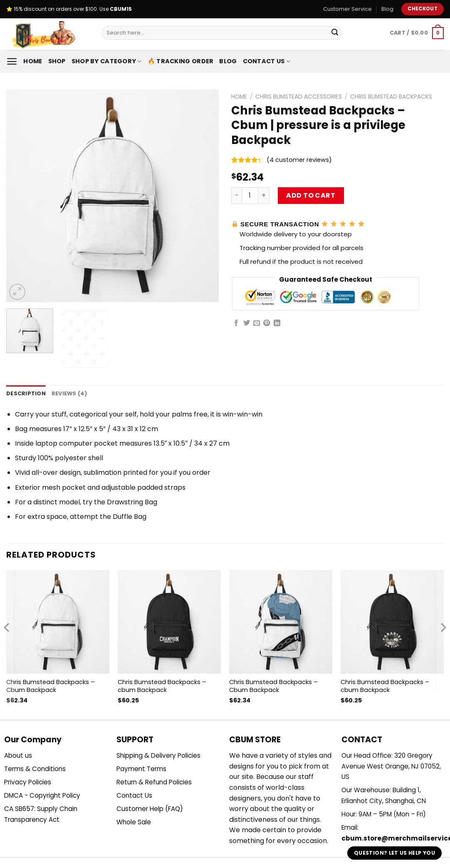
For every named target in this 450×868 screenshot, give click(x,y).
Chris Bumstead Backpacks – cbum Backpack (162, 686)
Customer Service (347, 9)
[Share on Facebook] (236, 323)
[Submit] (335, 33)
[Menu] (12, 61)
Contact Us (267, 61)
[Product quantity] (250, 196)
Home (33, 61)
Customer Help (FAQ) (150, 809)
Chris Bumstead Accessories (299, 97)
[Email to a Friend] (257, 323)
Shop (57, 61)
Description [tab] (26, 393)
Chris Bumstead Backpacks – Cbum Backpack (51, 686)
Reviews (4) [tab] (69, 393)
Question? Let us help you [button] (394, 853)
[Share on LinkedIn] (277, 323)
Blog (387, 9)
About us (18, 755)
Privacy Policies (28, 782)
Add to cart (311, 195)
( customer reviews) (299, 160)
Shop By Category (107, 61)
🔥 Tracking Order (181, 61)
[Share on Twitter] (247, 323)
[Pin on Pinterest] (267, 323)
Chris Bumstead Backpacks (391, 97)
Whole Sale (134, 822)
